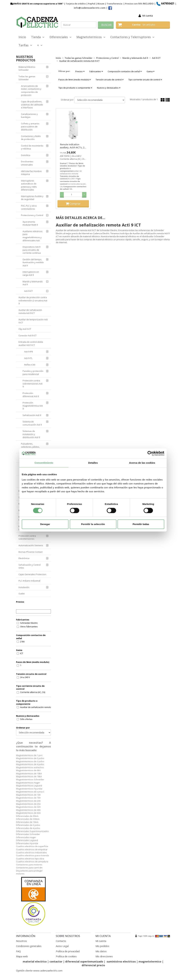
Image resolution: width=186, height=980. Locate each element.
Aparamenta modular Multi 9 (30, 223)
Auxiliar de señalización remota (36, 707)
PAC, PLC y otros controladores (29, 207)
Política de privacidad (68, 951)
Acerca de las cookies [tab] (142, 463)
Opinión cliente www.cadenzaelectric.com (39, 971)
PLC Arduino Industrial (29, 581)
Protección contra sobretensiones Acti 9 (33, 384)
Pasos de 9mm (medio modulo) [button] (75, 80)
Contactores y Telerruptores (132, 37)
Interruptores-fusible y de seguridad (32, 198)
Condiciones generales (29, 946)
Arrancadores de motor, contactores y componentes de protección (31, 91)
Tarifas (25, 45)
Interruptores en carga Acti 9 (31, 273)
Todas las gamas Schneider (27, 78)
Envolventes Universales (27, 163)
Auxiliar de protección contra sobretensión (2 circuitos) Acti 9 (33, 300)
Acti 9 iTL (28, 358)
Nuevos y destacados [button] (109, 88)
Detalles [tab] (93, 463)
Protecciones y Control (32, 215)
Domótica (26, 155)
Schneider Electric (29, 623)
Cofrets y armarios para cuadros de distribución (30, 127)
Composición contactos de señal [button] (125, 71)
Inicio (22, 37)
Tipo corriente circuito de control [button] (145, 80)
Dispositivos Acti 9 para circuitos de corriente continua (32, 250)
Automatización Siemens (31, 545)
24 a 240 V (25, 677)
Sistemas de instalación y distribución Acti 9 (31, 434)
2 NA (22, 642)
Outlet (22, 594)
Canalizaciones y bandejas (29, 116)
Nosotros (21, 941)
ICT (22, 653)
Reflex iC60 (30, 365)
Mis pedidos (102, 946)
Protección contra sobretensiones (27, 537)
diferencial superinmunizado (84, 962)
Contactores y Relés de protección (31, 138)
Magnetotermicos (91, 37)
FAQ (18, 951)
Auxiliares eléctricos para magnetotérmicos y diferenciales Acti (33, 236)
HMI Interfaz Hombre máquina (31, 173)
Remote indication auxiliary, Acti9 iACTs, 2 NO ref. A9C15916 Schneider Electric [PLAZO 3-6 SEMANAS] (72, 146)
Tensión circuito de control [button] (110, 80)
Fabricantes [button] (96, 71)
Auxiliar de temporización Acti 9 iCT (33, 321)
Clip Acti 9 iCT (25, 329)
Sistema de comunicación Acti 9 (32, 423)
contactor (56, 962)
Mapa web (22, 956)
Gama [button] (150, 71)
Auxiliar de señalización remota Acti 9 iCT (30, 312)
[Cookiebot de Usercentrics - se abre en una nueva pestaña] (150, 453)
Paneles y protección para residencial (33, 373)
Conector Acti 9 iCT (28, 336)
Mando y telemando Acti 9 (33, 283)
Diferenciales (60, 37)
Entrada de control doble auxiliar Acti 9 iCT (31, 343)
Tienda (38, 37)
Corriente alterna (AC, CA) (33, 692)
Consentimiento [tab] (44, 463)
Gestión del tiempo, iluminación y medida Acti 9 (33, 262)
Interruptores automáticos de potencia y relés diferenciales (29, 185)
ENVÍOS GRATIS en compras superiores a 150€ (36, 4)
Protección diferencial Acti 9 (31, 395)
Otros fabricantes (29, 626)
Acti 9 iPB (29, 352)
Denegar (45, 524)
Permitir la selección (93, 524)
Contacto (61, 941)
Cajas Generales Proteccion (32, 574)
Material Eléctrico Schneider (27, 68)
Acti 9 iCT (28, 291)
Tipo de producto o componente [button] (75, 88)
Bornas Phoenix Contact (30, 552)
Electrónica (24, 558)
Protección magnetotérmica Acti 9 (33, 406)
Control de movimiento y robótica (32, 147)
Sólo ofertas (26, 719)
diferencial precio (93, 965)
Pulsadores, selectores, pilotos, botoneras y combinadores (34, 447)
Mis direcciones (104, 956)
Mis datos (101, 951)
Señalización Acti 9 (32, 415)
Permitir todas (141, 524)
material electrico (35, 962)
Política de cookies (66, 956)
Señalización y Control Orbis (30, 566)
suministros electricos (121, 962)
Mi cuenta (148, 16)
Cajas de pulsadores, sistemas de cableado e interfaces (32, 104)
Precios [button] (80, 71)
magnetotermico (150, 962)
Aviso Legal (62, 946)
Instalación (24, 587)
